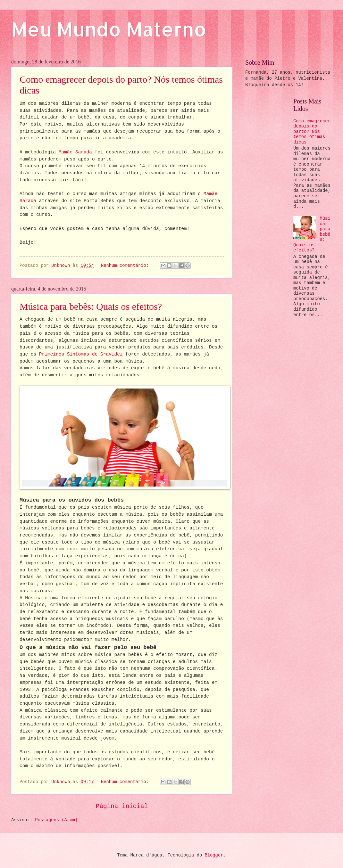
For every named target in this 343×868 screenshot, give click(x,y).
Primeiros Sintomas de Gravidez (81, 354)
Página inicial (122, 807)
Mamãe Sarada (75, 152)
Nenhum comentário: (126, 266)
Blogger (214, 855)
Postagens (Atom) (56, 820)
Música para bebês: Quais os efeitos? (91, 306)
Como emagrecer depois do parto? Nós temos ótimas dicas (312, 132)
